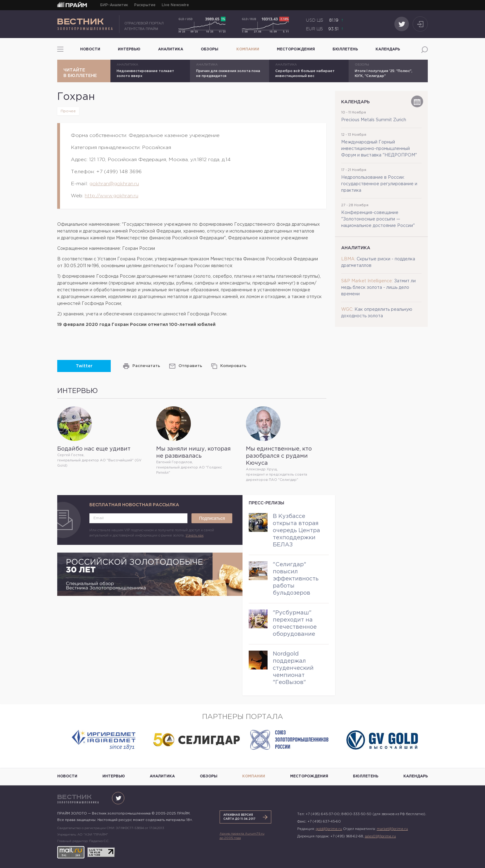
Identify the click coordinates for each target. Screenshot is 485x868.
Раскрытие (145, 5)
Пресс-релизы (266, 503)
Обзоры (210, 49)
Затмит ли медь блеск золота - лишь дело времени (378, 288)
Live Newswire (175, 5)
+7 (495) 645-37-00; (323, 814)
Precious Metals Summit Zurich (374, 120)
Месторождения (296, 49)
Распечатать (146, 366)
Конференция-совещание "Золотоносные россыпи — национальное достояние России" (378, 219)
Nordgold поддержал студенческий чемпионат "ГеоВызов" (293, 668)
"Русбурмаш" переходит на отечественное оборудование (295, 624)
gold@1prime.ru (329, 829)
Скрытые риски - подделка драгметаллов (378, 262)
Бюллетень (345, 49)
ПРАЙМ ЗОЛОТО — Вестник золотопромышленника (110, 24)
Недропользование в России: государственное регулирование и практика (379, 184)
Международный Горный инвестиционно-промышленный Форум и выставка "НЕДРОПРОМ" (379, 149)
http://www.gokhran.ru (112, 196)
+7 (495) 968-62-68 (347, 836)
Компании (248, 49)
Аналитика (171, 49)
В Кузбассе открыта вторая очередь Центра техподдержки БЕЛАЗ (296, 531)
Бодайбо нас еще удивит (94, 449)
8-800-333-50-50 (356, 814)
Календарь (388, 49)
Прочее (68, 111)
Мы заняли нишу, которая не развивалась (193, 453)
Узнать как (195, 536)
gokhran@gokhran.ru (114, 184)
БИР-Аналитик (114, 5)
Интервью (129, 49)
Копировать (233, 366)
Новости (90, 49)
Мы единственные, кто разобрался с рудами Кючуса (279, 456)
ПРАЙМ (72, 4)
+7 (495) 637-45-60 (324, 822)
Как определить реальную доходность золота (377, 313)
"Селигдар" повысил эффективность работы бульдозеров (296, 579)
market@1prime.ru (392, 829)
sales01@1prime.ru (380, 836)
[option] (104, 740)
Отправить (190, 366)
